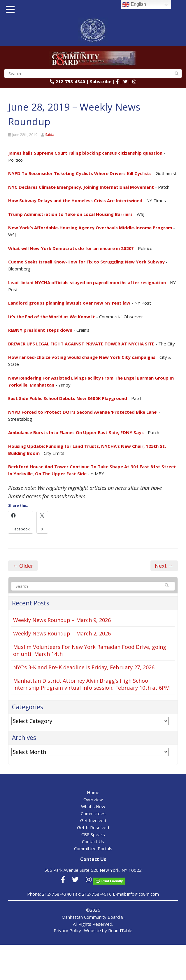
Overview (93, 799)
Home (93, 792)
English (134, 5)
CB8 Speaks (93, 834)
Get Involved (93, 820)
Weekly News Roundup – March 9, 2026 (62, 620)
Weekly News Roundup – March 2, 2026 (62, 633)
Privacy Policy (67, 930)
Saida (50, 135)
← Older (23, 566)
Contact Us (93, 841)
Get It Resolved (93, 827)
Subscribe (101, 81)
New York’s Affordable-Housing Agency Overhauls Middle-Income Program (90, 228)
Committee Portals (93, 848)
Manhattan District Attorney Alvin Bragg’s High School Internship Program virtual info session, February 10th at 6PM (91, 684)
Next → (164, 566)
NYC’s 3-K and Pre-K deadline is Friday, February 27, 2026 (84, 667)
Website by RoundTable (108, 930)
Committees (93, 813)
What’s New (93, 806)
